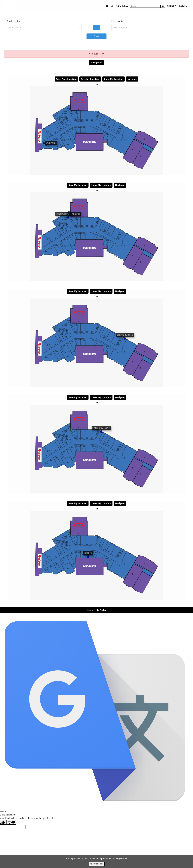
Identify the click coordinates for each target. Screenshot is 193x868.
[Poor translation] (11, 822)
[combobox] (44, 27)
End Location (118, 21)
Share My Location (113, 79)
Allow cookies (96, 864)
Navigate (132, 79)
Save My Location (90, 79)
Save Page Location (66, 79)
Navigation (97, 62)
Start (96, 36)
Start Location (14, 21)
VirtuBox (103, 610)
